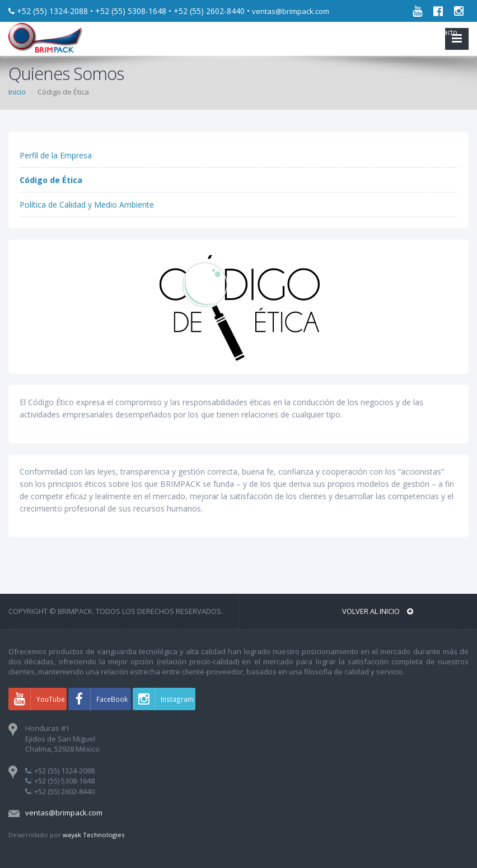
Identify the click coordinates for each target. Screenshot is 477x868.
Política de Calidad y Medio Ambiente (87, 205)
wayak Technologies (93, 835)
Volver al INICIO (378, 611)
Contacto (440, 32)
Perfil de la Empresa (56, 155)
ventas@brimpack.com (291, 11)
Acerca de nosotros (380, 32)
